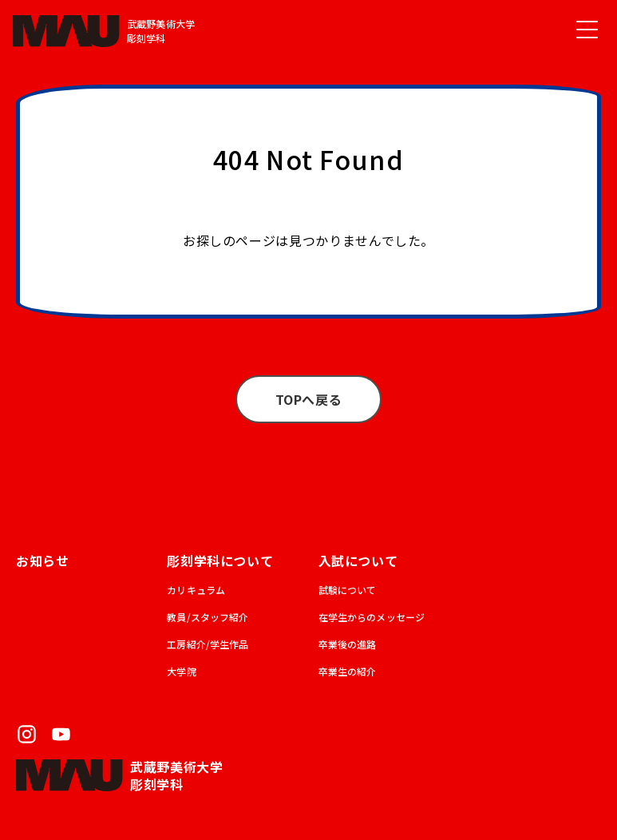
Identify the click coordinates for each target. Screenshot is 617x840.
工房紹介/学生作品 (208, 644)
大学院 (181, 671)
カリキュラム (196, 590)
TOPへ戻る (309, 399)
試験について (348, 590)
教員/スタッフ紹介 (208, 617)
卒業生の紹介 (348, 671)
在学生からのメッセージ (372, 617)
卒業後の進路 (348, 644)
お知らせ (43, 561)
